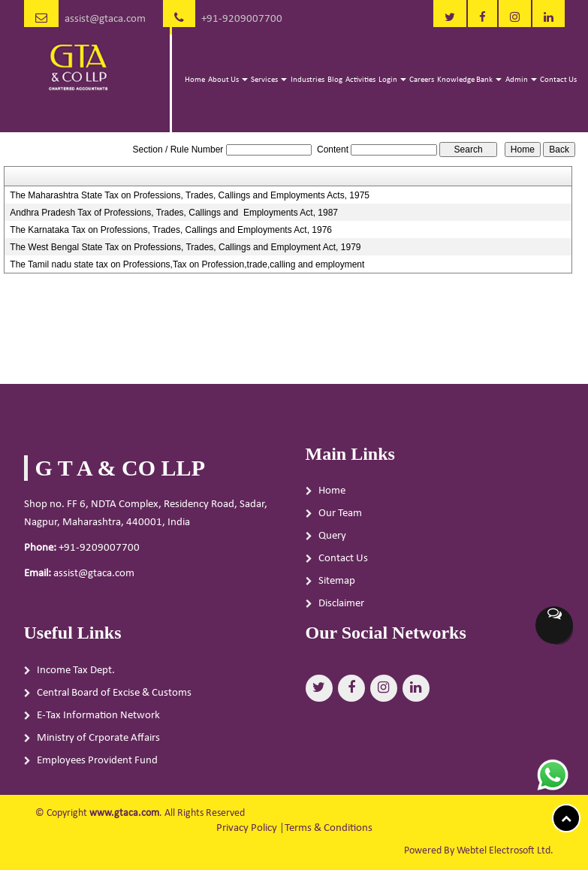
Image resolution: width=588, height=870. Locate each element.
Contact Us (558, 80)
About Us (228, 80)
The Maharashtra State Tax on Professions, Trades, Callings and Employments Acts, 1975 (190, 195)
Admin (521, 80)
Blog (335, 80)
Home (195, 80)
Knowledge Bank (469, 80)
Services (269, 80)
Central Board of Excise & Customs (114, 697)
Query (332, 536)
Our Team (340, 514)
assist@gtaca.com (105, 19)
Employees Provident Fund (97, 764)
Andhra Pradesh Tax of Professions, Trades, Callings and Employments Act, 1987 (174, 213)
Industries (308, 80)
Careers (422, 80)
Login (392, 80)
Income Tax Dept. (76, 674)
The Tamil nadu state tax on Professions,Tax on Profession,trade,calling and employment (187, 264)
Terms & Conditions (329, 828)
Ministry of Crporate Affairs (98, 742)
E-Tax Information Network (98, 719)
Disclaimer (341, 604)
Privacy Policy (247, 828)
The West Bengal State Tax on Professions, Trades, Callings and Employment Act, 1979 (185, 247)
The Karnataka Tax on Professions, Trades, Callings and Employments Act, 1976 (171, 230)
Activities (360, 80)
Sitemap (337, 581)
